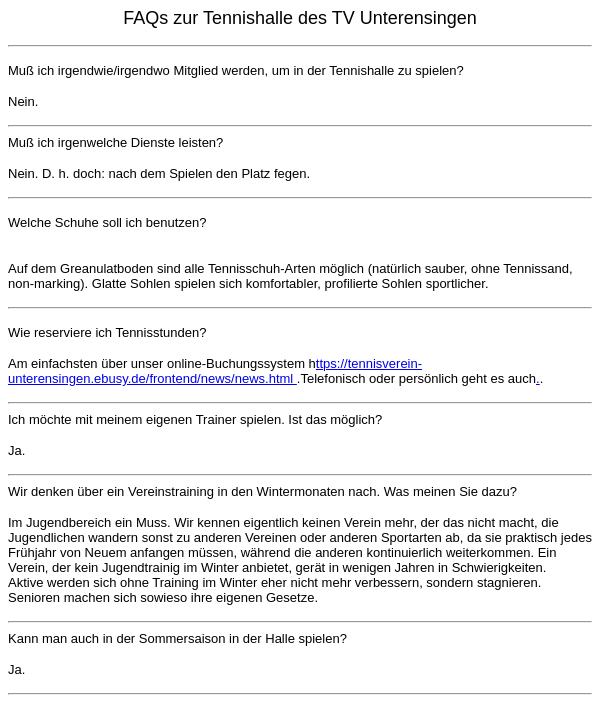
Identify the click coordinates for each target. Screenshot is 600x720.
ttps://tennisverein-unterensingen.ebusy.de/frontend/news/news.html (215, 371)
